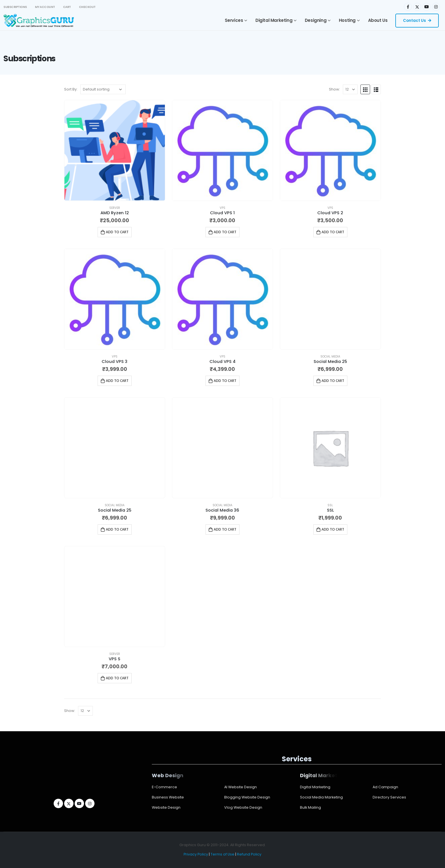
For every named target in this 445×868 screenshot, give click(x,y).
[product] (115, 150)
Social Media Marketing (321, 797)
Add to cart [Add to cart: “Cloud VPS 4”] (225, 381)
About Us (378, 20)
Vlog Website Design (243, 807)
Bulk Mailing (310, 807)
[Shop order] (103, 89)
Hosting (347, 20)
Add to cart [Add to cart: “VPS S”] (117, 678)
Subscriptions (15, 7)
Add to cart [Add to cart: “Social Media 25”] (333, 381)
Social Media (330, 357)
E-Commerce (164, 787)
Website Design (166, 807)
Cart (67, 7)
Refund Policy (249, 854)
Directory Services (389, 797)
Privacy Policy (196, 854)
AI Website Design (241, 787)
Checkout (87, 7)
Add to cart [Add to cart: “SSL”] (333, 529)
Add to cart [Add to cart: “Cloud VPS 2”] (333, 232)
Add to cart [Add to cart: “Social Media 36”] (225, 529)
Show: (334, 89)
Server (115, 208)
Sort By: (71, 89)
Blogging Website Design (247, 797)
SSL (330, 505)
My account (45, 7)
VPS (222, 208)
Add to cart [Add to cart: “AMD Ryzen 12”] (117, 232)
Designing (316, 20)
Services (234, 20)
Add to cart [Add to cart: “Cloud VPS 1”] (225, 232)
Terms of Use (222, 854)
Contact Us (417, 21)
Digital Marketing (274, 20)
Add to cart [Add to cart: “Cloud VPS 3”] (117, 381)
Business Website (168, 797)
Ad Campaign (385, 787)
